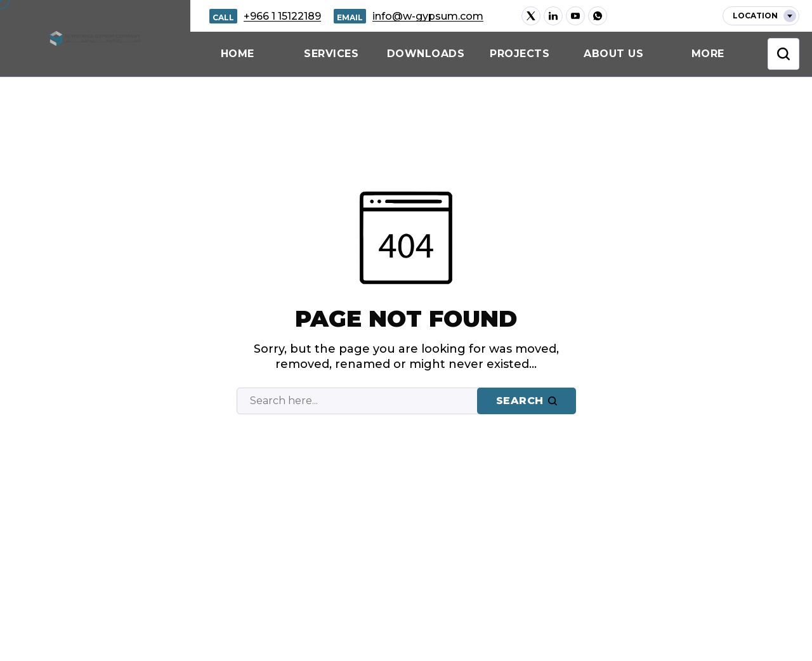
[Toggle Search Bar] (783, 54)
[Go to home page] (95, 38)
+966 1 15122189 (282, 16)
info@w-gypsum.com (428, 16)
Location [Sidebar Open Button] (764, 16)
